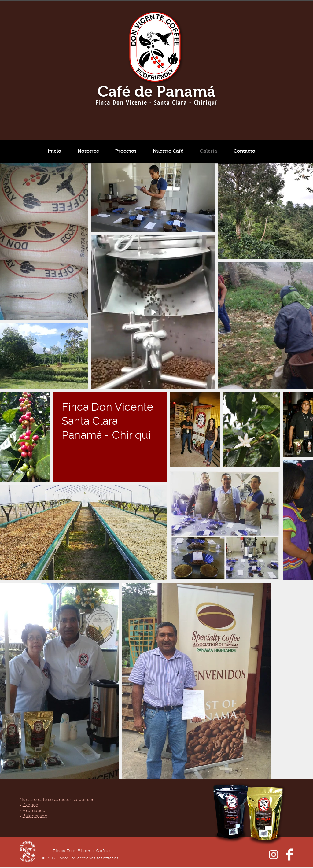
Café (114, 91)
